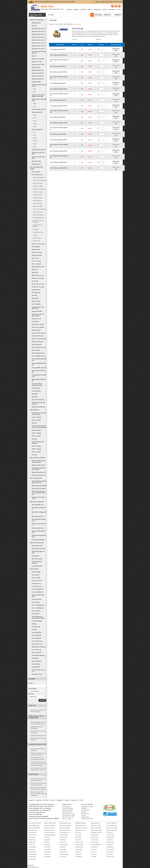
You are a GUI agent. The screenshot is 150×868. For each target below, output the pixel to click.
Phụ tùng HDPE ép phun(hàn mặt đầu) (37, 385)
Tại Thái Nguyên (32, 854)
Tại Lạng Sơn (110, 852)
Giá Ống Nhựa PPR (65, 830)
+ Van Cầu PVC (36, 241)
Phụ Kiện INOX (36, 667)
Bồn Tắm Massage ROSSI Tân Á (39, 536)
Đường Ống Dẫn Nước (65, 823)
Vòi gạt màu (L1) (36, 583)
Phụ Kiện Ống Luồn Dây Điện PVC (38, 403)
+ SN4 (34, 92)
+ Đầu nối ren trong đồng (39, 209)
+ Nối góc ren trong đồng (39, 189)
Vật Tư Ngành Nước (112, 825)
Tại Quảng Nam (79, 845)
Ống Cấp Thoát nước (81, 825)
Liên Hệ (104, 10)
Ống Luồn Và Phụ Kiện (38, 400)
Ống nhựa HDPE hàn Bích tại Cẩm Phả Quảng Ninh (38, 784)
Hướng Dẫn (97, 10)
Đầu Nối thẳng (36, 250)
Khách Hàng (98, 15)
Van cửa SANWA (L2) (38, 592)
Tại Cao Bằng (32, 857)
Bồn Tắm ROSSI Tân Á (38, 528)
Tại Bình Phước (32, 835)
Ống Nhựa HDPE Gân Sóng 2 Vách (39, 85)
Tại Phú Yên (31, 845)
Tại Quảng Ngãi (64, 845)
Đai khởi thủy (35, 322)
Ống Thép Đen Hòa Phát (38, 549)
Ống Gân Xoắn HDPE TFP (39, 472)
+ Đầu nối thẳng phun (38, 215)
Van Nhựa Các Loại (37, 674)
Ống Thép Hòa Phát (37, 546)
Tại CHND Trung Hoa (49, 833)
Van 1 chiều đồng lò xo (38, 608)
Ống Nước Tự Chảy (96, 825)
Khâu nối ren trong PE (38, 324)
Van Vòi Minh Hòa (68, 24)
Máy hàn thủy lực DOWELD (39, 486)
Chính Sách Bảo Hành (68, 814)
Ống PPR (84, 815)
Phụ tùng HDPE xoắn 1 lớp (39, 368)
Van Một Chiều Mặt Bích (38, 655)
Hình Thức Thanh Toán (68, 817)
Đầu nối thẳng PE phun (38, 353)
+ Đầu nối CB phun (37, 203)
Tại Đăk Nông (32, 842)
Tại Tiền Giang (110, 835)
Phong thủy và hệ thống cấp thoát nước (38, 750)
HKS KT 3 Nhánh (36, 433)
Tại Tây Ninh (110, 833)
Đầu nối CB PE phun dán (39, 347)
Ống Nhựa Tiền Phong (37, 20)
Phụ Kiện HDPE (85, 810)
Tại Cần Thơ (78, 840)
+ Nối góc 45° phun (37, 198)
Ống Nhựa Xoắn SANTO (38, 465)
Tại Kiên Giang (110, 837)
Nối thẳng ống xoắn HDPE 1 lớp (39, 376)
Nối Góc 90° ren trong (38, 275)
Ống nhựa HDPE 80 (37, 112)
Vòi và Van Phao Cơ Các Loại (38, 671)
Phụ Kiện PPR (85, 817)
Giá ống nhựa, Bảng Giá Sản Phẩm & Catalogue (38, 711)
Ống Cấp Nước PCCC (49, 828)
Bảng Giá (76, 10)
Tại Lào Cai (94, 854)
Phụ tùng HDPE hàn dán (38, 356)
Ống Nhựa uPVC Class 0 (38, 29)
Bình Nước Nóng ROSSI (38, 540)
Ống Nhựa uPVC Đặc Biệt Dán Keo (39, 52)
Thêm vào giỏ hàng (116, 49)
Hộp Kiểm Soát (35, 410)
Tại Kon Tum (63, 842)
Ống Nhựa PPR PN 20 (38, 76)
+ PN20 (34, 147)
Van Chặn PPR (36, 293)
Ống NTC (34, 26)
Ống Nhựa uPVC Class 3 (38, 37)
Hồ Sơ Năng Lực (66, 807)
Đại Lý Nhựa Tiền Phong (35, 823)
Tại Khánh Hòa (110, 842)
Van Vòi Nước (59, 24)
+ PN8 (34, 118)
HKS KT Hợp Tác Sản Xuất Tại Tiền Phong (39, 414)
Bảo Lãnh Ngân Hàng (34, 825)
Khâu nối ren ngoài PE (38, 327)
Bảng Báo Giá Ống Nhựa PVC (38, 736)
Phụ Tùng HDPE (36, 304)
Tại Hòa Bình (94, 847)
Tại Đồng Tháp (95, 835)
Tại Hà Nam (94, 849)
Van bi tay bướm (36, 611)
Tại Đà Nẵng (78, 857)
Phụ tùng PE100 (36, 391)
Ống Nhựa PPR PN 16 (38, 73)
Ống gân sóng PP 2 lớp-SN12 (38, 153)
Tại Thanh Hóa (79, 847)
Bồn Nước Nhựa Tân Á (38, 516)
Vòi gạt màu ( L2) (36, 586)
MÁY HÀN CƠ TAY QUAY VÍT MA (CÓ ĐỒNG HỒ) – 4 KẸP (39, 493)
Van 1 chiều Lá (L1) (37, 644)
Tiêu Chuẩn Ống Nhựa (50, 825)
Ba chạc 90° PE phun (38, 336)
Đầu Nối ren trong (37, 252)
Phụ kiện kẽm (36, 556)
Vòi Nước (34, 630)
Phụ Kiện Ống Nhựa (112, 823)
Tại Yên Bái (78, 854)
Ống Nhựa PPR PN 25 (38, 79)
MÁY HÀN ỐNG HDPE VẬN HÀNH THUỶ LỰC (39, 482)
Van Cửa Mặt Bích (37, 661)
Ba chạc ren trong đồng (38, 244)
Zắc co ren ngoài (36, 264)
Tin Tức (119, 10)
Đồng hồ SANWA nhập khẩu (38, 596)
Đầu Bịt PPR (35, 298)
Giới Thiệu (83, 10)
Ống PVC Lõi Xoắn (37, 62)
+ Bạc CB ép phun (37, 201)
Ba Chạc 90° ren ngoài (38, 287)
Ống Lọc (34, 56)
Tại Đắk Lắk (109, 840)
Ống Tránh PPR (36, 301)
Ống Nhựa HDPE (36, 82)
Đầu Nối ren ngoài (37, 255)
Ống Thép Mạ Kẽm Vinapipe (37, 562)
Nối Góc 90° (35, 273)
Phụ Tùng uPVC (36, 172)
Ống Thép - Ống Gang (37, 543)
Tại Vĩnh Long (63, 837)
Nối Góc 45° (35, 270)
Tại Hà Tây (78, 833)
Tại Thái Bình (63, 849)
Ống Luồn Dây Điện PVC (39, 407)
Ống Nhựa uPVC (36, 23)
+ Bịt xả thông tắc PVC (38, 218)
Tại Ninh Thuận (95, 842)
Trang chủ (51, 24)
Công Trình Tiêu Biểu (68, 808)
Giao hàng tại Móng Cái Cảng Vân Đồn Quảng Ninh (38, 780)
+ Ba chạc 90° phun (37, 183)
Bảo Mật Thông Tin (67, 812)
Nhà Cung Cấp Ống (65, 828)
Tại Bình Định (47, 845)
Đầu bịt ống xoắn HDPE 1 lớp (39, 380)
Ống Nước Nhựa (95, 823)
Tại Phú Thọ (78, 852)
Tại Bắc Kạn (47, 854)
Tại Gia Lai (47, 842)
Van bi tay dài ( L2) (37, 581)
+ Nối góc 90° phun (37, 195)
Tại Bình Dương (64, 835)
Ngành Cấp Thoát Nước (38, 744)
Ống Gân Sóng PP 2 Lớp (38, 150)
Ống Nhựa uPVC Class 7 (38, 49)
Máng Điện (35, 394)
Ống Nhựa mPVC (36, 161)
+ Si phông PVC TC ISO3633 (37, 226)
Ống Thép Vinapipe (37, 559)
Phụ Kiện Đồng (36, 664)
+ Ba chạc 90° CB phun (38, 178)
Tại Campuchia (32, 833)
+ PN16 (34, 127)
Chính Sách (112, 10)
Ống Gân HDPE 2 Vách (50, 823)
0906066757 (118, 15)
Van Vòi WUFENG (37, 632)
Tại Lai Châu (110, 854)
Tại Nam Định (79, 849)
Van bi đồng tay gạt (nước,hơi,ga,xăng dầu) (38, 617)
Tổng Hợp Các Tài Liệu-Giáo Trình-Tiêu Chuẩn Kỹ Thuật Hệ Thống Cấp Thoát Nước (39, 764)
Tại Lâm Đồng (94, 840)
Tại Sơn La (94, 852)
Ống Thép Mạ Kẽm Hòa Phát (38, 552)
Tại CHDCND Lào (64, 833)
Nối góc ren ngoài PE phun (39, 339)
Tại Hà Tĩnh (47, 847)
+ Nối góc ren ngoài (37, 186)
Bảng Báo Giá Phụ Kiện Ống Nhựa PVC (38, 739)
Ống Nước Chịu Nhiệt (112, 828)
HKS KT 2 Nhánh (36, 417)
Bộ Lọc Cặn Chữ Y (37, 653)
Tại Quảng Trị (110, 845)
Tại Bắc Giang (32, 852)
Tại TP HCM (63, 857)
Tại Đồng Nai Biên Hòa (50, 835)
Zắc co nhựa (35, 258)
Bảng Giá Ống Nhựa (112, 830)
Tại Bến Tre (47, 837)
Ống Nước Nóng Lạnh (65, 825)
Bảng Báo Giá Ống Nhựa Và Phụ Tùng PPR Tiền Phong (38, 723)
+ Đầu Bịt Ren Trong (38, 232)
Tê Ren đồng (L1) (37, 638)
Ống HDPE (84, 808)
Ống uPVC (84, 812)
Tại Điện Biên (110, 847)
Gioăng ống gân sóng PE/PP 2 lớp (38, 308)
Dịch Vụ (90, 10)
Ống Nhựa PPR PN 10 (38, 70)
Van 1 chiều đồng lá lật (38, 605)
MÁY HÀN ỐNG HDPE (36, 478)
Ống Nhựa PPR (36, 67)
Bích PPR (34, 296)
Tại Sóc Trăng (32, 840)
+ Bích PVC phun (37, 238)
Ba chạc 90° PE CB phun (39, 333)
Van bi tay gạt (78, 24)
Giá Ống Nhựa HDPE (96, 830)
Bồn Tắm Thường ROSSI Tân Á (39, 532)
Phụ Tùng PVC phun (37, 175)
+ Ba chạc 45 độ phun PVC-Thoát (38, 221)
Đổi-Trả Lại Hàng (67, 819)
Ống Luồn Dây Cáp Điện (37, 458)
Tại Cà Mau (62, 840)
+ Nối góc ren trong (37, 192)
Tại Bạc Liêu (47, 840)
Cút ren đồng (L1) (37, 635)
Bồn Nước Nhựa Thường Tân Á (38, 520)
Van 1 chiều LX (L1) (37, 641)
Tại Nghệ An (63, 847)
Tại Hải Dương (110, 857)
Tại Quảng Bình (32, 847)
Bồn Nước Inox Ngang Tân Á (39, 513)
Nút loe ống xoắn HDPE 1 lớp (39, 371)
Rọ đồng (34, 624)
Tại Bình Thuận (79, 842)
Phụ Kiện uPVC (85, 814)
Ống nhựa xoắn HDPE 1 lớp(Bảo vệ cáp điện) (38, 96)
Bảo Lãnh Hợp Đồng (67, 810)
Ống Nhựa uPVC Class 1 (38, 31)
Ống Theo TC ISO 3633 (38, 59)
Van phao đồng (36, 627)
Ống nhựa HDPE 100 (37, 130)
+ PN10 (34, 121)
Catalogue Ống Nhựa (81, 823)
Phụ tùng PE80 (36, 388)
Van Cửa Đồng (36, 602)
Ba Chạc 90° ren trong (38, 284)
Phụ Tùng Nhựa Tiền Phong (36, 168)
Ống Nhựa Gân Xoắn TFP (39, 475)
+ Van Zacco (36, 229)
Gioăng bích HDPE (37, 311)
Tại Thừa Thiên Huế (96, 845)
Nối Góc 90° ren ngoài (38, 278)
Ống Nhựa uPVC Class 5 (38, 43)
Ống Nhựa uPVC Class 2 (38, 34)
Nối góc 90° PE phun (37, 342)
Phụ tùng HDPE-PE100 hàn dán (39, 360)
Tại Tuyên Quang (64, 854)
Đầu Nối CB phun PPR (38, 267)
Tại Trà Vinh (78, 837)
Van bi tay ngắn (36, 578)
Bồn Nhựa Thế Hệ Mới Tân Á (39, 525)
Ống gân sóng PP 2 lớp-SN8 (38, 158)
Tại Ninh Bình (47, 849)
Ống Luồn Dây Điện (96, 828)
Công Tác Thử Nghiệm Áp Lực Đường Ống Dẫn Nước (39, 754)
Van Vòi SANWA (36, 572)
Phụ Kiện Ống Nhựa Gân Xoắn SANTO (39, 469)
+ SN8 (34, 89)
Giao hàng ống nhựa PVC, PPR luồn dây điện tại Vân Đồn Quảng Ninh (39, 794)
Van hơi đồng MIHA (37, 621)
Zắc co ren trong (36, 261)
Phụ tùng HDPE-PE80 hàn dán (39, 364)
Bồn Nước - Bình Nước (37, 502)
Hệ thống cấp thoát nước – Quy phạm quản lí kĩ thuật (38, 758)
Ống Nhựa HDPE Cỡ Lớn (38, 109)
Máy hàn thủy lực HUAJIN (39, 489)
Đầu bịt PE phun (36, 330)
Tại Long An (78, 835)
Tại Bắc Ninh (47, 852)
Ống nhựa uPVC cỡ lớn (38, 65)
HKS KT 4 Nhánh (36, 420)
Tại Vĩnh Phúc (63, 852)
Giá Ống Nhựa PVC (80, 830)
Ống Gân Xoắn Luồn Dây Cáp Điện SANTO (39, 462)
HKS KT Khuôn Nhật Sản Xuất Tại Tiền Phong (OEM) (39, 427)
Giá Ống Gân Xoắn (49, 830)
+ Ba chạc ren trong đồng (39, 180)
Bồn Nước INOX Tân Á (38, 505)
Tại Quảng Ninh (110, 849)
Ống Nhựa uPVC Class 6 (38, 46)
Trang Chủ (69, 10)
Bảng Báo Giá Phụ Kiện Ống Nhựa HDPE (38, 732)
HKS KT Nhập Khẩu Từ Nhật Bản (38, 443)
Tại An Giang (32, 837)
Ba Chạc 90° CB (36, 290)
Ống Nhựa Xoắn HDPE (81, 828)
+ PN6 (34, 115)
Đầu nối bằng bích (37, 345)
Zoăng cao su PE (36, 319)
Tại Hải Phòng (32, 859)
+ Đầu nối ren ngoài (37, 206)
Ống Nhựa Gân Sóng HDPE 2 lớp (39, 100)
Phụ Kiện (34, 423)
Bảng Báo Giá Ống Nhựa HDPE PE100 (37, 728)
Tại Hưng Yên (32, 849)
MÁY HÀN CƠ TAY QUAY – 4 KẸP (39, 498)
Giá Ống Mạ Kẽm (33, 830)
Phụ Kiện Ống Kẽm (37, 566)
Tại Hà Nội (93, 857)
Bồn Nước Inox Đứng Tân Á (39, 508)
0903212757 (107, 15)
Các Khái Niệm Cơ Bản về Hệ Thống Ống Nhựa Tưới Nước (38, 769)
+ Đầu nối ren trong (37, 212)
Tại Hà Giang (47, 857)
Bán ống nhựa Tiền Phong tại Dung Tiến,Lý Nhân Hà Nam (38, 788)
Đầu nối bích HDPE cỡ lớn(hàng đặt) (38, 315)
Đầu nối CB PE (36, 350)
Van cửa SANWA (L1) (38, 589)
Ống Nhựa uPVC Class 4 (38, 40)
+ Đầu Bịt (35, 235)
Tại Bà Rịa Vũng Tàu (96, 833)
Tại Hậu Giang (94, 837)
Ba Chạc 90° (35, 281)
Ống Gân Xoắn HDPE (87, 819)
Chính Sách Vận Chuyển (69, 815)
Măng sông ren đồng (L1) (39, 647)
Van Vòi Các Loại (36, 650)
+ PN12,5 (35, 124)
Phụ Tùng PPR (36, 247)
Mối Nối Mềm (35, 658)
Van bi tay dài (36, 575)
